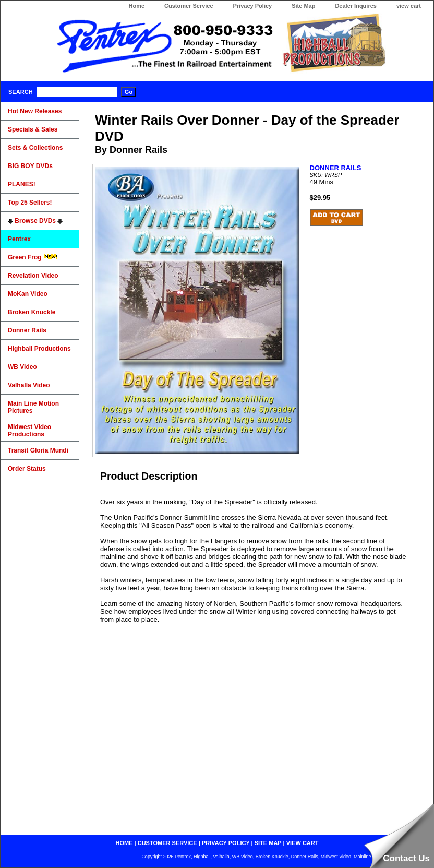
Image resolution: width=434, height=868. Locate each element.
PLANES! (22, 184)
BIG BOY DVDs (30, 166)
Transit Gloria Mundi (38, 450)
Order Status (27, 469)
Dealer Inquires (355, 6)
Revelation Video (33, 276)
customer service (167, 843)
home (124, 843)
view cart (409, 6)
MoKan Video (28, 294)
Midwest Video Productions (29, 431)
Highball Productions (39, 349)
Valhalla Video (29, 385)
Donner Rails (27, 330)
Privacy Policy (253, 6)
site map (268, 843)
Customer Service (189, 6)
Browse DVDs (35, 221)
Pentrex (19, 239)
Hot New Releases (35, 111)
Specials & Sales (33, 129)
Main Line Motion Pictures (33, 407)
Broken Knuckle (32, 312)
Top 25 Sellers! (30, 203)
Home (136, 6)
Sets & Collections (35, 148)
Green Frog (33, 257)
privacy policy (226, 843)
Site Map (303, 6)
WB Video (22, 367)
